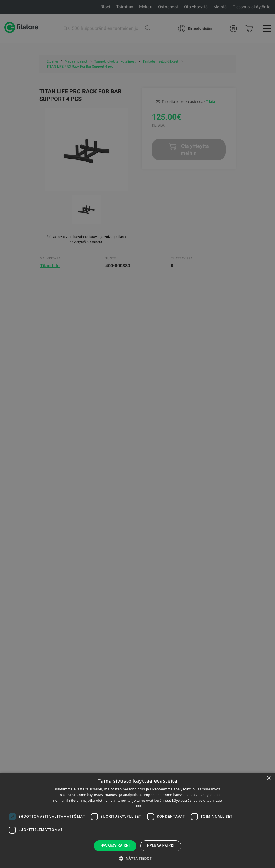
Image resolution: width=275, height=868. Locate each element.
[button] (137, 858)
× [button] (269, 779)
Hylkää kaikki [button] (161, 846)
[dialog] (137, 434)
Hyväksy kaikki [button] (115, 846)
